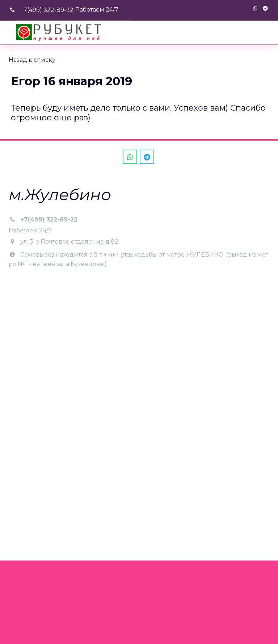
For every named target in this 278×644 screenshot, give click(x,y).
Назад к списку (32, 60)
